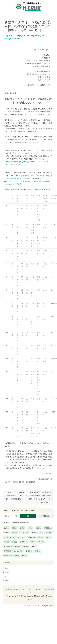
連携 (6, 533)
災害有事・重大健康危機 (27, 482)
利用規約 (6, 580)
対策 (38, 528)
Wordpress (50, 606)
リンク (5, 576)
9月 (34, 546)
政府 (38, 551)
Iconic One (28, 606)
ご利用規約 (38, 589)
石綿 (34, 533)
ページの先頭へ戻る (45, 473)
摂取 (30, 528)
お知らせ (6, 568)
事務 (33, 542)
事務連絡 (24, 542)
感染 (15, 528)
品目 (14, 542)
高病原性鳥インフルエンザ (14, 551)
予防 (24, 556)
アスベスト (24, 533)
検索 (28, 516)
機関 (17, 546)
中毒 (6, 542)
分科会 (29, 551)
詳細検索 (46, 516)
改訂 (40, 537)
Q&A (7, 528)
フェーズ (21, 537)
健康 (22, 528)
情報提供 (48, 528)
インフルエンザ (46, 533)
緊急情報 (6, 572)
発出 (41, 542)
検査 (48, 537)
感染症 (15, 482)
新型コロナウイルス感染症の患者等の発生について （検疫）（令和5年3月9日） (16, 496)
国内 (14, 533)
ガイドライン (9, 537)
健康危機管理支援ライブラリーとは (19, 589)
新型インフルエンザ (11, 556)
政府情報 (8, 546)
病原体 (26, 546)
